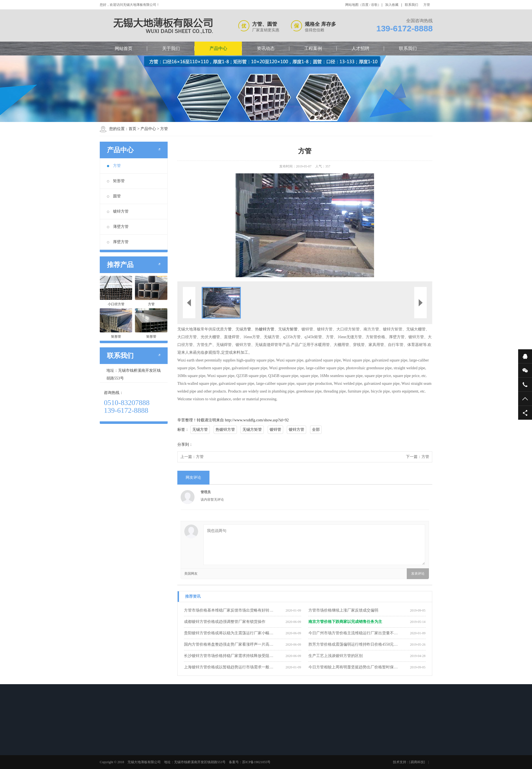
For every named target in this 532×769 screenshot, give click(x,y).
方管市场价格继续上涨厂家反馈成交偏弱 (343, 610)
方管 (427, 5)
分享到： (185, 445)
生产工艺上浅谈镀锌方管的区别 (336, 656)
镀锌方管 (118, 211)
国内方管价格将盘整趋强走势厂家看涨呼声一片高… (229, 644)
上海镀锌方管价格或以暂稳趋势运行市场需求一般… (229, 667)
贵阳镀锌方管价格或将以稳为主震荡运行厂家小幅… (229, 633)
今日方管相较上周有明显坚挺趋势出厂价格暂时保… (353, 667)
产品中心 (218, 48)
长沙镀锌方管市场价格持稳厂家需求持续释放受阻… (229, 656)
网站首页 (124, 48)
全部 (316, 430)
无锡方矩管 (252, 430)
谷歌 (374, 5)
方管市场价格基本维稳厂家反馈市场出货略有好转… (229, 610)
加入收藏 (392, 5)
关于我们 (171, 48)
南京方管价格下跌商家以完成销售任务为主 (345, 622)
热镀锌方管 (225, 430)
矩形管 (116, 181)
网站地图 (352, 5)
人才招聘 (360, 48)
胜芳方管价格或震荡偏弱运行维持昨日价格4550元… (353, 644)
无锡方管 (200, 430)
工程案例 (313, 48)
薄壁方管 (118, 227)
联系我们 (411, 5)
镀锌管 (275, 430)
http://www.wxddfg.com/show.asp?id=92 (257, 420)
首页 (132, 129)
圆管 (114, 196)
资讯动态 (266, 48)
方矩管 (292, 329)
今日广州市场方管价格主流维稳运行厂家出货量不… (353, 633)
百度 (365, 5)
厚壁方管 (118, 242)
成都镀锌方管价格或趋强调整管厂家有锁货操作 (225, 622)
